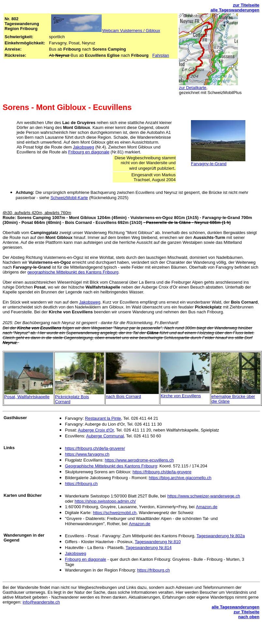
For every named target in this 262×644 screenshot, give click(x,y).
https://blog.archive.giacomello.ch (180, 478)
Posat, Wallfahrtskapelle (27, 397)
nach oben (249, 617)
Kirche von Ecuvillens (181, 396)
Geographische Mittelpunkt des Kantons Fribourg (111, 466)
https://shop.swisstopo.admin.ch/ (105, 501)
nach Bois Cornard (124, 396)
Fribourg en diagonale (89, 152)
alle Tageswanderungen (235, 10)
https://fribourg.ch (81, 484)
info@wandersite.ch (41, 602)
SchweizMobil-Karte (69, 198)
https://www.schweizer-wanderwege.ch (204, 496)
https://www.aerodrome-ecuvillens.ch (139, 460)
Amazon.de (207, 507)
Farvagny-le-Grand (209, 164)
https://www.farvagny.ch (87, 454)
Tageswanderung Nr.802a (221, 536)
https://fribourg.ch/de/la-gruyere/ (95, 448)
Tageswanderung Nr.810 (158, 542)
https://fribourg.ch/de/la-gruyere (162, 472)
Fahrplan (160, 55)
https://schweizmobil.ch (115, 513)
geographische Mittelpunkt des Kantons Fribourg (73, 272)
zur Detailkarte (193, 88)
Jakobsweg (84, 147)
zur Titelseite (246, 5)
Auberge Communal (105, 436)
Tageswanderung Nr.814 (149, 548)
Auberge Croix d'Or (96, 430)
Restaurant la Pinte (103, 418)
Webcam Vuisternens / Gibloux (131, 31)
